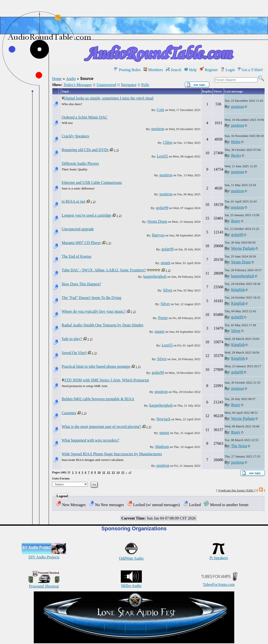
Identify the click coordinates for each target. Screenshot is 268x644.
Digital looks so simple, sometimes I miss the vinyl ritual (109, 98)
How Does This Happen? (81, 284)
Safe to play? (72, 339)
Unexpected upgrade (78, 229)
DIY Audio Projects (44, 555)
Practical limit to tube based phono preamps (96, 366)
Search (174, 70)
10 (99, 472)
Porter (163, 318)
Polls (145, 85)
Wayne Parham (243, 248)
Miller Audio (131, 583)
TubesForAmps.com (219, 582)
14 (118, 472)
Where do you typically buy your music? (94, 311)
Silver (168, 290)
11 (104, 472)
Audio (71, 79)
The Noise (239, 446)
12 (108, 472)
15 (123, 472)
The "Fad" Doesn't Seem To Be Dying (91, 298)
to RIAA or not (73, 201)
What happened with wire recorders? (90, 440)
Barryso (158, 235)
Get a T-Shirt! (250, 70)
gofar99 (162, 208)
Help (190, 70)
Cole (160, 110)
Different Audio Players (80, 163)
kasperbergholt (155, 276)
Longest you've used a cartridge (86, 215)
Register (209, 70)
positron (237, 106)
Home (57, 79)
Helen (236, 142)
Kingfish (238, 290)
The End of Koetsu (76, 256)
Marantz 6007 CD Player (81, 243)
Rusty (236, 221)
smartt (166, 263)
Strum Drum (157, 221)
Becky (236, 155)
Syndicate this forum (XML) (236, 490)
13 (113, 472)
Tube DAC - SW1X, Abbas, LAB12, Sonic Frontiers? (104, 270)
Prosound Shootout (44, 584)
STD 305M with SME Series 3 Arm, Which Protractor (107, 380)
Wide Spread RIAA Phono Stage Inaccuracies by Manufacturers (112, 454)
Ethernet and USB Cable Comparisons (92, 183)
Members (153, 70)
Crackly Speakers (75, 136)
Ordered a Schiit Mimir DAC (85, 117)
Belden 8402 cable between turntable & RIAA (98, 399)
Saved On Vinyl (74, 353)
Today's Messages (78, 85)
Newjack (163, 419)
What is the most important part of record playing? (101, 427)
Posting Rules (127, 70)
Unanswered (106, 85)
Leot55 (162, 156)
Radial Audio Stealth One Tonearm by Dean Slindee (102, 325)
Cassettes (69, 413)
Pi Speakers (219, 556)
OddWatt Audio (131, 556)
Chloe (168, 142)
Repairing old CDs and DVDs (85, 150)
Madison (162, 447)
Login (228, 70)
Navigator (129, 85)
